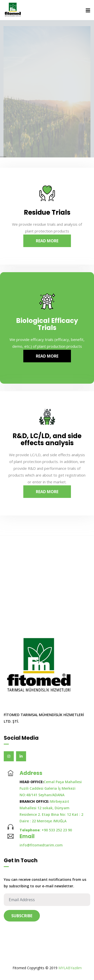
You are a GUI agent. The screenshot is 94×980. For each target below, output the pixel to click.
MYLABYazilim (70, 968)
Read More (47, 241)
